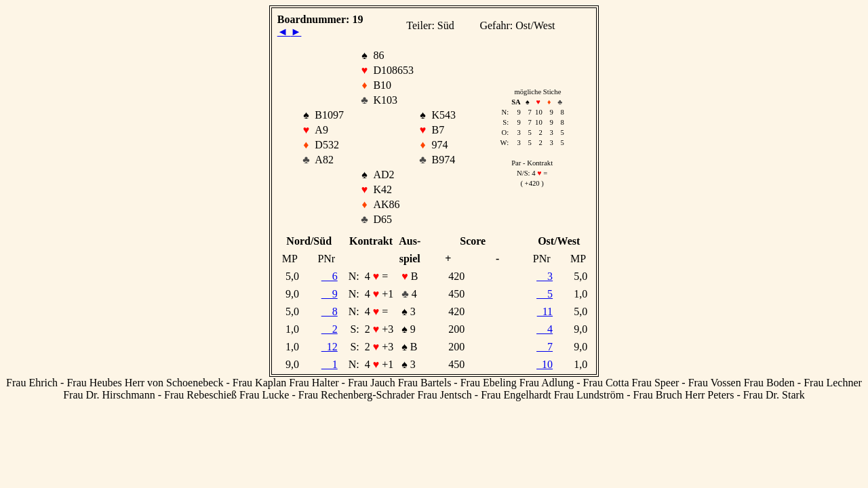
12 (330, 347)
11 (545, 311)
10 (545, 364)
